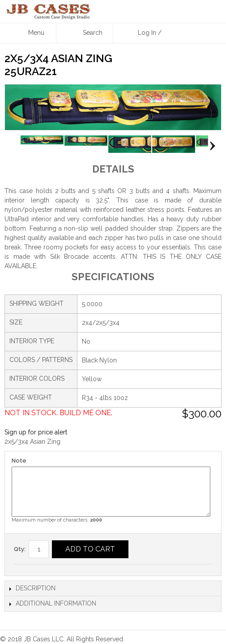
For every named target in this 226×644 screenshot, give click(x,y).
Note (19, 461)
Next (210, 146)
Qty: (20, 549)
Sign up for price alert (36, 432)
